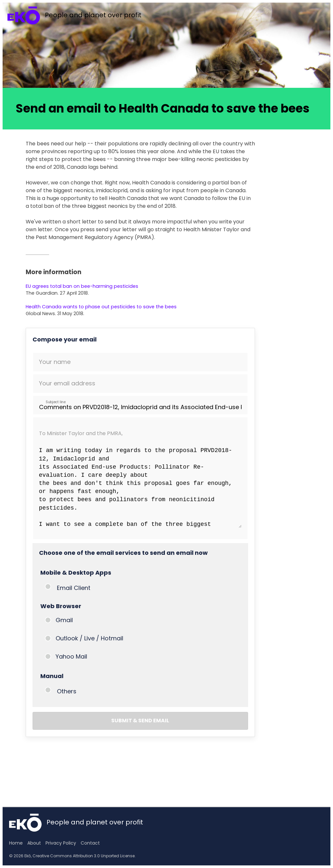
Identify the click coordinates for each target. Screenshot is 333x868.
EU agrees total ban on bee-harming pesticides (82, 286)
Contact (90, 843)
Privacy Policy (61, 843)
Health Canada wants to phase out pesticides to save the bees (101, 307)
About (34, 843)
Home (16, 843)
